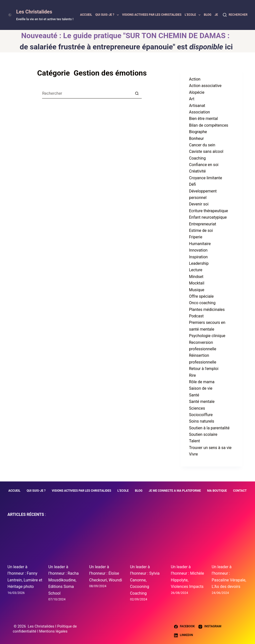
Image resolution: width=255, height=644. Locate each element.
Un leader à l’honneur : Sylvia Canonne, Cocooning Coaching (145, 580)
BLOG (207, 15)
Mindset (196, 277)
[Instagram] (210, 627)
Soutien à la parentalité (209, 428)
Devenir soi (199, 204)
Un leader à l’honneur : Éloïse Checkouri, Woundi (106, 573)
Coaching (197, 158)
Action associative (205, 86)
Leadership (199, 263)
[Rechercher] (235, 15)
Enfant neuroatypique (208, 217)
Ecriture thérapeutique (209, 211)
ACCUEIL (86, 15)
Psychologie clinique (207, 336)
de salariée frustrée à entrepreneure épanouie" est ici (126, 47)
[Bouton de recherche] (137, 93)
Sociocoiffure (201, 415)
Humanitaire (200, 244)
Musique (197, 290)
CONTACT (240, 491)
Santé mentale (202, 402)
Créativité (197, 171)
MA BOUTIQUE (217, 491)
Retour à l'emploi (204, 369)
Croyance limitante (206, 178)
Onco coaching (202, 303)
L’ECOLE (193, 15)
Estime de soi (201, 230)
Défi (192, 184)
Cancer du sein (202, 145)
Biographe (198, 132)
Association (199, 112)
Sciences (197, 408)
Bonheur (196, 138)
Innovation (198, 250)
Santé (194, 395)
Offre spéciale (201, 296)
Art (192, 99)
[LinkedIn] (184, 635)
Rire (192, 375)
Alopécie (197, 92)
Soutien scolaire (203, 434)
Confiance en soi (204, 165)
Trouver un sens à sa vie (210, 448)
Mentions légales (53, 631)
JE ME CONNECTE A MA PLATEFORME (175, 491)
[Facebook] (184, 627)
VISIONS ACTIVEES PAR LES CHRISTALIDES (152, 15)
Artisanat (197, 106)
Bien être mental (203, 119)
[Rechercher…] (87, 93)
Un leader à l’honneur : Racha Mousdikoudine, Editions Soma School (64, 580)
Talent (194, 441)
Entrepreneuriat (203, 224)
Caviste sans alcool (206, 151)
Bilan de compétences (209, 125)
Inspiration (198, 257)
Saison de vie (201, 388)
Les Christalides (34, 12)
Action (195, 79)
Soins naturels (202, 421)
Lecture (196, 270)
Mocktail (197, 283)
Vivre (193, 454)
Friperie (196, 237)
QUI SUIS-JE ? (108, 15)
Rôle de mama (202, 382)
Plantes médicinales (207, 310)
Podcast (196, 316)
